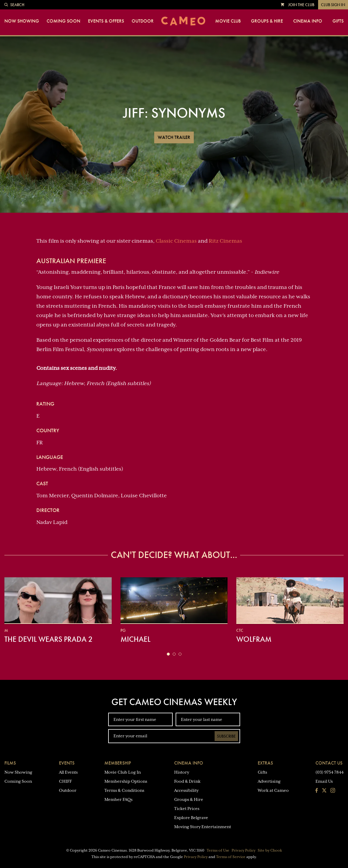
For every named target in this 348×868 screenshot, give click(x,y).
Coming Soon (63, 21)
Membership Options (126, 781)
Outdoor (143, 21)
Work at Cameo (273, 790)
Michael (135, 639)
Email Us (324, 781)
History (182, 772)
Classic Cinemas (176, 241)
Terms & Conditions (124, 790)
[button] (168, 654)
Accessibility (186, 790)
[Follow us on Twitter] (324, 791)
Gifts (338, 21)
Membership (118, 763)
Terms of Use (218, 850)
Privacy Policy (243, 850)
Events (67, 763)
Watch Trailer (174, 137)
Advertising (269, 781)
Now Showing (22, 21)
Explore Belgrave (191, 818)
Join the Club (301, 5)
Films (10, 763)
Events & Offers (106, 21)
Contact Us (329, 763)
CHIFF (65, 781)
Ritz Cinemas (225, 241)
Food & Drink (187, 781)
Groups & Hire (267, 21)
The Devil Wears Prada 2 (49, 639)
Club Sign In (333, 5)
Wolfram (254, 639)
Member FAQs (118, 799)
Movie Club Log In (123, 772)
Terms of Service (231, 857)
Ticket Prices (187, 809)
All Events (68, 772)
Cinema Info (308, 21)
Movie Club (228, 21)
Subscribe (226, 736)
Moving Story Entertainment (203, 827)
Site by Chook (270, 850)
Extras (265, 763)
